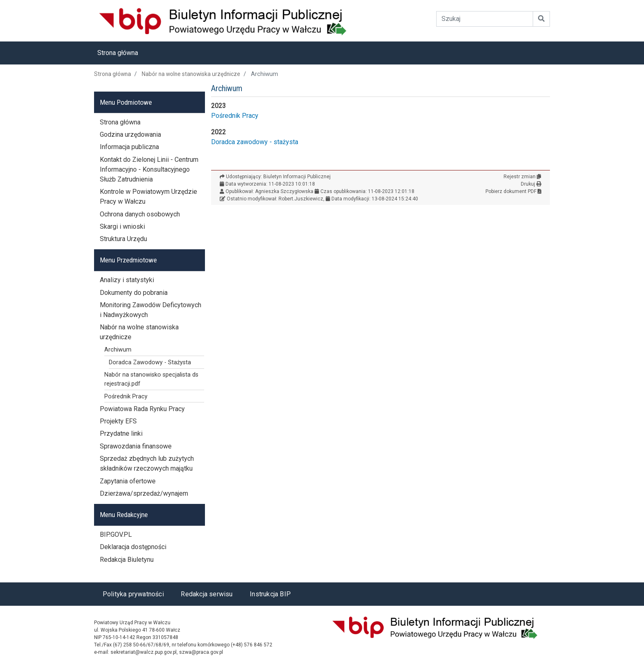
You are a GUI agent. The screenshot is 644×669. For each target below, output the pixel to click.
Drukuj (531, 184)
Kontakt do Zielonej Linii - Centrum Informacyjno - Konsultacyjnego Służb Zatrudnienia (149, 169)
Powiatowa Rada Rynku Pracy (142, 409)
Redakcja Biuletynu (127, 560)
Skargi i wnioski (122, 226)
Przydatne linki (121, 433)
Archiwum (118, 350)
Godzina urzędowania (130, 134)
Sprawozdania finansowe (136, 446)
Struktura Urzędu (123, 239)
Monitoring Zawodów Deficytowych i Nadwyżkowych (151, 310)
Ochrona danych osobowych (140, 214)
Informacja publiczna (129, 147)
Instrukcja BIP (270, 594)
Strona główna (118, 53)
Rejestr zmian (522, 177)
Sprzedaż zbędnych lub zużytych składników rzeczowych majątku (147, 463)
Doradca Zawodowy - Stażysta (150, 362)
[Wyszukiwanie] (485, 19)
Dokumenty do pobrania (134, 293)
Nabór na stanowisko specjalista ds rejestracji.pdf (151, 379)
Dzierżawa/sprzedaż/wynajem (144, 493)
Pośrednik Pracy (235, 116)
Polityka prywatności (133, 594)
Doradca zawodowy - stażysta (255, 142)
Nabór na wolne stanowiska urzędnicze (191, 74)
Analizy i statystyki (127, 280)
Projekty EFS (118, 421)
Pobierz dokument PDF (513, 191)
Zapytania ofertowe (128, 481)
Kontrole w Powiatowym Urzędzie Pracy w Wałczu (148, 197)
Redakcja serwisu (207, 594)
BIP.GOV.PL (116, 535)
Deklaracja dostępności (133, 547)
